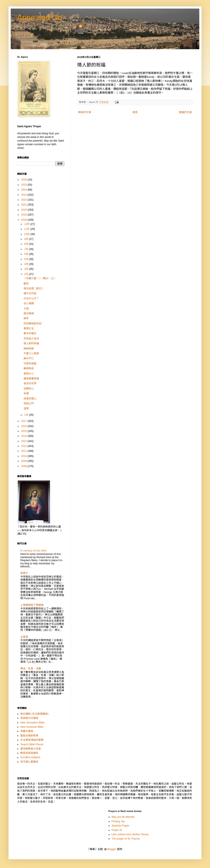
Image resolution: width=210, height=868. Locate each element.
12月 (27, 224)
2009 (24, 461)
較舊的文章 (185, 112)
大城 (26, 309)
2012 (24, 446)
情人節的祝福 (31, 343)
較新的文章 (85, 112)
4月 (27, 264)
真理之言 (29, 328)
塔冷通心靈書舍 (29, 762)
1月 (27, 415)
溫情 (26, 408)
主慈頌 (24, 637)
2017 (24, 421)
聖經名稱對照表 (29, 736)
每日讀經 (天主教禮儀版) (34, 714)
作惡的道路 (30, 364)
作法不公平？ (31, 299)
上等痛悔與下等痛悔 (32, 605)
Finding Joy (118, 821)
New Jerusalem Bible (32, 723)
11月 (27, 229)
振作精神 (29, 313)
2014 (24, 436)
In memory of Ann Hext (33, 551)
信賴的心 (29, 389)
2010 (24, 456)
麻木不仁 (29, 358)
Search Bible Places (32, 744)
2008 (24, 466)
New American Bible (32, 727)
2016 (24, 426)
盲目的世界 (30, 383)
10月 (27, 234)
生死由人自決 (31, 339)
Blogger (112, 849)
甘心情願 (29, 303)
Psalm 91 (117, 830)
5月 (27, 259)
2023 (24, 195)
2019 (24, 215)
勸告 (26, 284)
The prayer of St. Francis (126, 839)
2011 (24, 451)
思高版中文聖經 (29, 718)
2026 (24, 180)
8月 (27, 244)
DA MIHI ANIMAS (30, 757)
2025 (24, 185)
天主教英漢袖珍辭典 (32, 740)
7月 (27, 249)
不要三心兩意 (31, 353)
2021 (24, 205)
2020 (24, 210)
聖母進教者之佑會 (31, 749)
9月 (27, 239)
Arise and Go (40, 18)
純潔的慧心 (30, 399)
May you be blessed (123, 817)
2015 (24, 431)
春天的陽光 (30, 333)
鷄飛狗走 (29, 368)
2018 (24, 220)
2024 (24, 190)
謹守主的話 (30, 293)
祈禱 (26, 393)
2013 (24, 441)
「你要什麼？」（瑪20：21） (40, 278)
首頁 (135, 112)
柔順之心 (29, 374)
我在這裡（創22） (34, 288)
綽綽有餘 (29, 349)
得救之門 (29, 404)
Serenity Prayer (121, 826)
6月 (27, 254)
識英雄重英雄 (31, 379)
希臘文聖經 (27, 731)
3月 (27, 269)
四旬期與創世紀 (33, 324)
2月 (27, 274)
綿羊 (26, 318)
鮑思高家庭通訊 (29, 753)
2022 (24, 200)
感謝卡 (24, 573)
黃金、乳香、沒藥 (31, 668)
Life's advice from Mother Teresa (130, 834)
